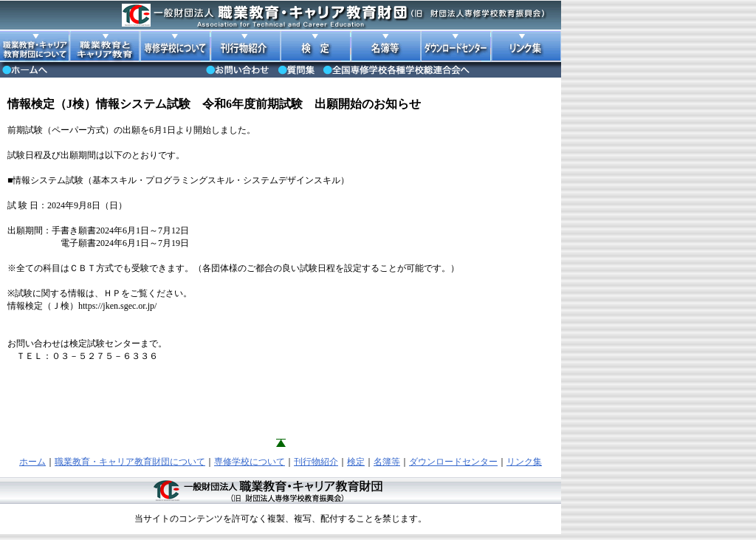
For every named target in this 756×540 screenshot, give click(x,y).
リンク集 (524, 462)
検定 (356, 462)
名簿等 (387, 462)
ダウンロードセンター (453, 462)
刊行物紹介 (316, 462)
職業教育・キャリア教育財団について (130, 462)
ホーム (32, 462)
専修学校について (250, 462)
